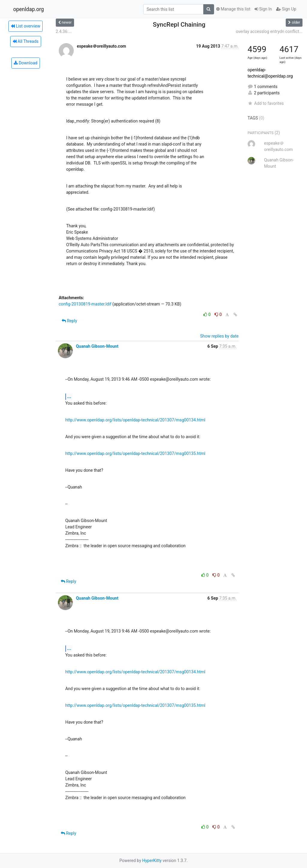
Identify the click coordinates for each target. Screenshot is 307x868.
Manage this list (233, 9)
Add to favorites (266, 103)
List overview (25, 26)
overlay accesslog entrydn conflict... (269, 31)
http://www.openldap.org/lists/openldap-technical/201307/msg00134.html (135, 420)
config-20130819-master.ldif (85, 304)
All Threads (25, 41)
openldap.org (28, 9)
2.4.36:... (64, 31)
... (69, 396)
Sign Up (286, 9)
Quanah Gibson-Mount (97, 346)
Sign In (263, 9)
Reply (69, 321)
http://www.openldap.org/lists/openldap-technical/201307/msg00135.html (135, 453)
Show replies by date (219, 336)
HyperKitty (152, 861)
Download (26, 63)
